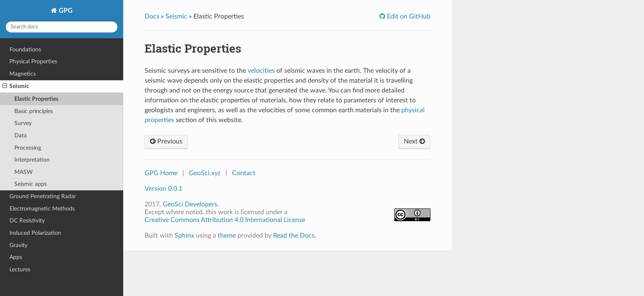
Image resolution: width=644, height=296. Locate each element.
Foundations (25, 50)
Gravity (18, 245)
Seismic (16, 86)
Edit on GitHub (408, 16)
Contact (244, 173)
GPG (65, 11)
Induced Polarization (35, 233)
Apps (16, 257)
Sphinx (184, 236)
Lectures (20, 269)
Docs (152, 16)
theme (227, 236)
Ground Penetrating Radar (43, 196)
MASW (24, 172)
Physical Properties (33, 61)
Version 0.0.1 (163, 189)
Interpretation (32, 160)
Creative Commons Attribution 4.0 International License (225, 220)
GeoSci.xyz (205, 173)
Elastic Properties (36, 99)
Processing (28, 148)
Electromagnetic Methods (42, 209)
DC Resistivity (27, 221)
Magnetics (23, 74)
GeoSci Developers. (191, 204)
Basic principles (34, 111)
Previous (166, 141)
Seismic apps (31, 184)
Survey (23, 123)
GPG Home (161, 173)
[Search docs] (62, 27)
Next (414, 141)
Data (21, 135)
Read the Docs (294, 236)
